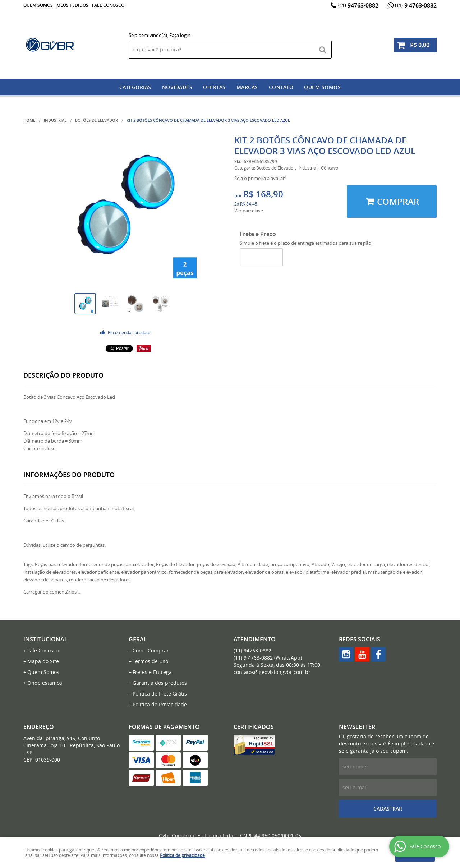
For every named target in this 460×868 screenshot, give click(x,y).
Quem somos (322, 87)
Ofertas (214, 87)
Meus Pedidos (72, 5)
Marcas (247, 87)
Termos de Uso (150, 661)
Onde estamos (45, 683)
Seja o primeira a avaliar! (260, 178)
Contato (281, 87)
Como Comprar (151, 650)
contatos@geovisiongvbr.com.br (272, 672)
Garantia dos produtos (160, 683)
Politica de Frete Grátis (160, 694)
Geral (138, 639)
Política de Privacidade (160, 704)
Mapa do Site (43, 661)
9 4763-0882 (416, 5)
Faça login (180, 35)
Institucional (45, 639)
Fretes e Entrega (152, 672)
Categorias (135, 87)
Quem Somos (38, 5)
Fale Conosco (108, 5)
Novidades (177, 87)
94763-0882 (358, 5)
